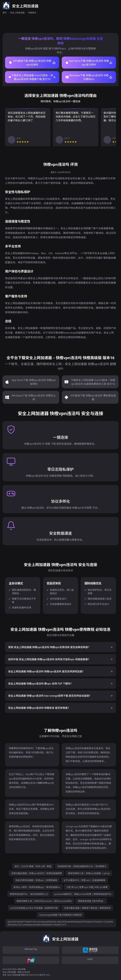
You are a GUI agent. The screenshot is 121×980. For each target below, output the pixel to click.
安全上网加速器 (17, 13)
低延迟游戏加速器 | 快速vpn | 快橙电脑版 (36, 880)
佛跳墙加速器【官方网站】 (91, 901)
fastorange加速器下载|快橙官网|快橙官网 (61, 915)
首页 (5, 13)
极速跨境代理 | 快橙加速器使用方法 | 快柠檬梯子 (82, 866)
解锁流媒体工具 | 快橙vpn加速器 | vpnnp (89, 873)
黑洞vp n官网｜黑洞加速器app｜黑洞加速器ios (37, 887)
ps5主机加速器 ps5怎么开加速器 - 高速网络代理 (34, 908)
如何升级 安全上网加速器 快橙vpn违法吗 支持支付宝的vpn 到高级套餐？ (49, 659)
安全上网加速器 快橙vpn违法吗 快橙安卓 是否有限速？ (39, 708)
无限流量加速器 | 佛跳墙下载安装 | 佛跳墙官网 (87, 908)
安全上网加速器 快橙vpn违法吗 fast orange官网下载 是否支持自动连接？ (50, 696)
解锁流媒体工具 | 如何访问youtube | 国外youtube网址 (44, 901)
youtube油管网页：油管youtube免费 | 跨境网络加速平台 (83, 894)
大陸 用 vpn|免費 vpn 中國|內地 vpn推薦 (87, 887)
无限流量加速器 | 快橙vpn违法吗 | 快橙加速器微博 (37, 873)
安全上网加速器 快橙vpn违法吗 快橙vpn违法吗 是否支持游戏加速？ (46, 671)
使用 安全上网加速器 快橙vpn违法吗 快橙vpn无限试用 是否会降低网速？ (49, 647)
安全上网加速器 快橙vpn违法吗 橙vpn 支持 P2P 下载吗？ (40, 684)
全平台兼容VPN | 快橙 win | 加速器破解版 (84, 880)
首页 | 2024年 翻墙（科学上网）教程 (33, 866)
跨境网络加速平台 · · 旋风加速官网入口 (29, 894)
